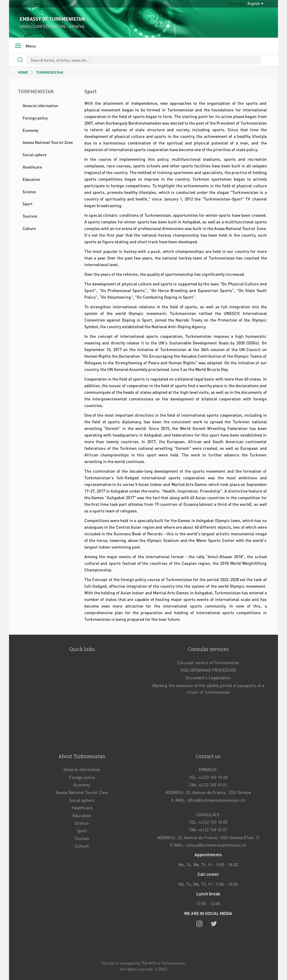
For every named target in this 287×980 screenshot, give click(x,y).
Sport (28, 204)
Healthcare (32, 167)
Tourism (30, 216)
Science (29, 192)
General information (40, 106)
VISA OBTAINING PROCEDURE (208, 670)
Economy (30, 130)
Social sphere (35, 155)
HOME (23, 72)
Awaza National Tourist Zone (48, 142)
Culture (29, 228)
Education (31, 179)
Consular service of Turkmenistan (208, 662)
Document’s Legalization (208, 677)
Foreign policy (35, 118)
